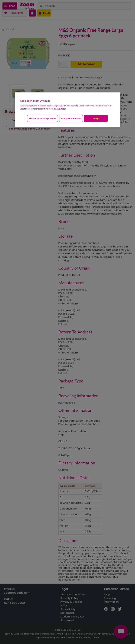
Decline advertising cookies (43, 118)
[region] (67, 110)
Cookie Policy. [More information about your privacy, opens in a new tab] (60, 109)
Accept (96, 118)
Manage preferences (71, 118)
